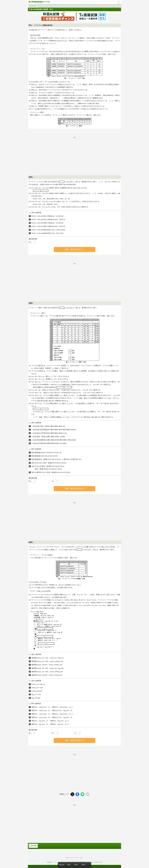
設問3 (83, 865)
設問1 (69, 865)
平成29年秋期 (33, 6)
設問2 (76, 865)
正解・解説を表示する (74, 249)
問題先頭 (62, 865)
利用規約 (49, 862)
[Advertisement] (74, 153)
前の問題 (34, 846)
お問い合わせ (98, 862)
